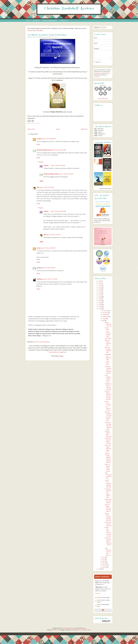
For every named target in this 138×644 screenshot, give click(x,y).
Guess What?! (108, 338)
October (105, 315)
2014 (100, 305)
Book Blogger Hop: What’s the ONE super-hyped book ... (108, 360)
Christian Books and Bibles (35, 30)
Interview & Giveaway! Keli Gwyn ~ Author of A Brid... (108, 426)
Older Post (84, 129)
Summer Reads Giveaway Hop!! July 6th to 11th (108, 517)
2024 (100, 285)
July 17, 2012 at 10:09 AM (59, 211)
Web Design (88, 630)
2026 (100, 281)
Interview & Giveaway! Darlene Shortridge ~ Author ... (108, 370)
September (105, 317)
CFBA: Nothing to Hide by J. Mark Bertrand (108, 552)
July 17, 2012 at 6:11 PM (49, 268)
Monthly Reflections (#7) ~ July (108, 324)
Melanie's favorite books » (106, 189)
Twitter (108, 73)
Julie (38, 187)
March (104, 563)
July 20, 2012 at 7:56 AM (66, 174)
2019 (100, 295)
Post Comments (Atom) (43, 342)
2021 (100, 291)
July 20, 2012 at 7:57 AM (50, 279)
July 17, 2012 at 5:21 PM (53, 235)
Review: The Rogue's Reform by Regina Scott (108, 449)
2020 (100, 293)
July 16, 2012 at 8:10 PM (49, 139)
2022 (100, 289)
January (104, 567)
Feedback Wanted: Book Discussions (47, 35)
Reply (38, 144)
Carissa (39, 139)
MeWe (103, 99)
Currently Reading (103, 142)
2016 (100, 301)
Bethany (40, 279)
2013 (100, 307)
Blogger (61, 356)
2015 (100, 303)
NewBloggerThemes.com (78, 630)
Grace (39, 248)
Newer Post (31, 129)
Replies (41, 162)
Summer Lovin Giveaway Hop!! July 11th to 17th (108, 484)
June (104, 557)
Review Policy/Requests (50, 21)
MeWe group (99, 73)
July (103, 321)
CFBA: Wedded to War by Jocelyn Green (108, 379)
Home (28, 21)
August (104, 319)
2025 (100, 283)
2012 (100, 309)
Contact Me (63, 21)
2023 (100, 287)
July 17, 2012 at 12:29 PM (48, 248)
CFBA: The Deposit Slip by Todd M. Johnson (108, 468)
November (105, 313)
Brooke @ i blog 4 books (44, 150)
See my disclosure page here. (58, 352)
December (105, 311)
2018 (100, 297)
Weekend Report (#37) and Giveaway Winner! (108, 508)
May (103, 559)
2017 (100, 299)
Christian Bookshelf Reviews (69, 8)
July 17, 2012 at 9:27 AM (47, 187)
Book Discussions (36, 123)
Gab (107, 99)
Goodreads (97, 77)
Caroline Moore (56, 630)
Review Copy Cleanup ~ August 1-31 (108, 524)
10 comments (55, 37)
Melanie (46, 165)
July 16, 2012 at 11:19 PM (58, 165)
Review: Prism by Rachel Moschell (108, 501)
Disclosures (36, 21)
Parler (100, 99)
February (105, 565)
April (104, 561)
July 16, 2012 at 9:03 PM (59, 150)
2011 (100, 569)
